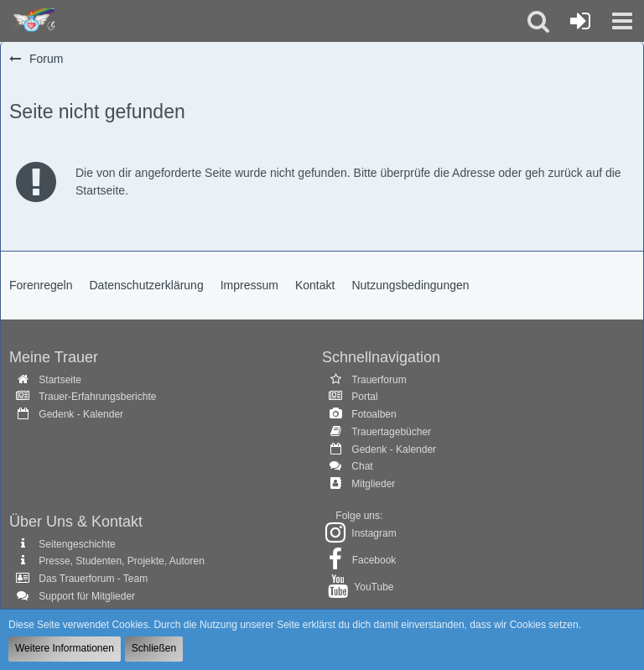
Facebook (374, 560)
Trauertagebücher (391, 432)
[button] (622, 21)
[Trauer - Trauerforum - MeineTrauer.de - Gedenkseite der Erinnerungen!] (31, 21)
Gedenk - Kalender (81, 414)
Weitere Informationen (65, 648)
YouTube (374, 587)
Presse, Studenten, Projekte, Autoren (121, 561)
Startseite (60, 380)
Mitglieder (373, 484)
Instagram (374, 533)
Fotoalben (374, 414)
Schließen (154, 648)
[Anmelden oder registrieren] (580, 21)
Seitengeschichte (77, 544)
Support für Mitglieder (87, 596)
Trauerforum (379, 380)
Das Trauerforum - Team (93, 579)
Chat (362, 466)
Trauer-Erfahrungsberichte (97, 397)
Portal (364, 397)
